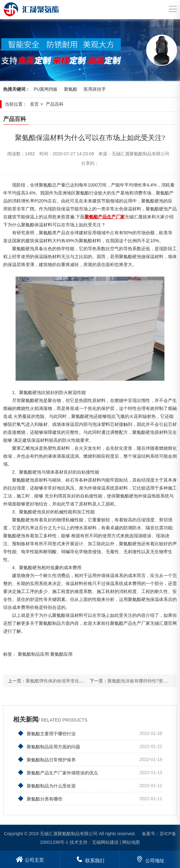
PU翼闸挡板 (46, 89)
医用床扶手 (95, 89)
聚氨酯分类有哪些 (40, 799)
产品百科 (55, 104)
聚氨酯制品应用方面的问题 (49, 746)
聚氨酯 (71, 89)
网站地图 (131, 842)
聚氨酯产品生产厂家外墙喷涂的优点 (58, 773)
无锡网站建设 (105, 842)
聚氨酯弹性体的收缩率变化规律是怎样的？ (68, 681)
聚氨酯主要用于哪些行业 (47, 733)
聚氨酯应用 (61, 654)
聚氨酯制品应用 (33, 654)
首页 (34, 104)
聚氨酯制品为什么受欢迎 (47, 786)
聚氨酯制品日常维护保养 (47, 759)
